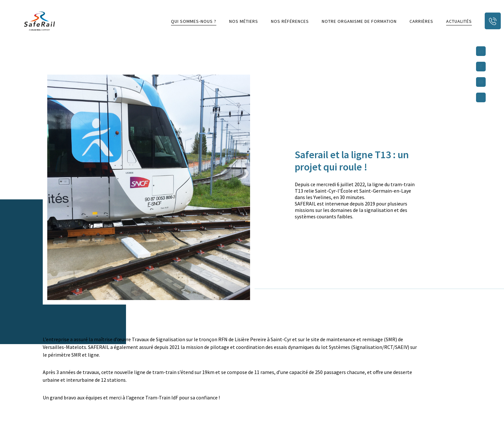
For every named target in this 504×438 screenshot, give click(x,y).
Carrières (421, 21)
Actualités (459, 21)
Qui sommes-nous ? (194, 21)
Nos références (290, 21)
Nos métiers (244, 21)
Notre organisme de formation (359, 21)
